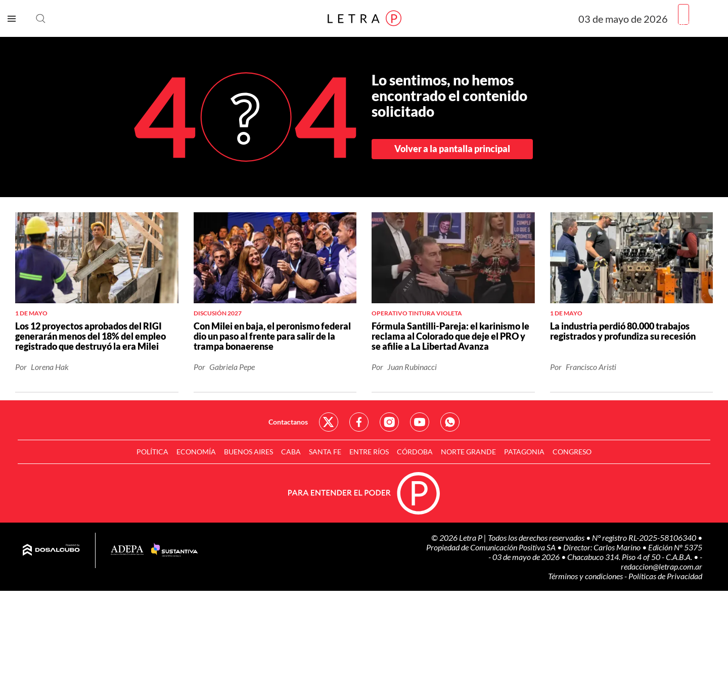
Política (152, 452)
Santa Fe (325, 452)
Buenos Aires (248, 452)
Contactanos (288, 422)
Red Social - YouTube (420, 422)
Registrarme (699, 22)
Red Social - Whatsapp (450, 422)
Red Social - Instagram (389, 422)
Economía (196, 452)
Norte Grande (468, 452)
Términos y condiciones (586, 576)
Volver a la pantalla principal (452, 149)
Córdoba (415, 452)
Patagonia (524, 452)
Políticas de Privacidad (665, 576)
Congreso (572, 452)
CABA (291, 452)
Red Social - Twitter (329, 422)
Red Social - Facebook (359, 422)
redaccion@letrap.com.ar (662, 566)
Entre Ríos (369, 452)
